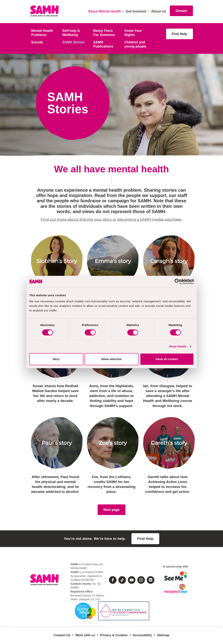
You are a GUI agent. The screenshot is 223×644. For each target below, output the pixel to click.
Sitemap (163, 635)
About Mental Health (105, 11)
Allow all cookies (167, 359)
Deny (56, 359)
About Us (159, 11)
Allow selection (111, 359)
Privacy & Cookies (114, 635)
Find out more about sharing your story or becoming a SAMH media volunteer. (111, 219)
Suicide (37, 42)
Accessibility (142, 635)
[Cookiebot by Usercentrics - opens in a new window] (177, 281)
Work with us (85, 635)
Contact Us (62, 635)
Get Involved (136, 11)
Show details (178, 346)
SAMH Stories (73, 42)
